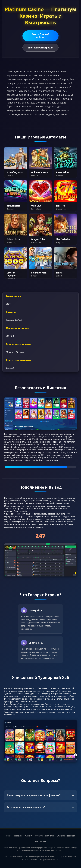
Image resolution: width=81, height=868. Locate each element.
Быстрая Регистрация (40, 48)
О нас (9, 836)
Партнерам (40, 841)
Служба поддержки (66, 836)
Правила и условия (23, 836)
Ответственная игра (45, 836)
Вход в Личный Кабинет (40, 36)
